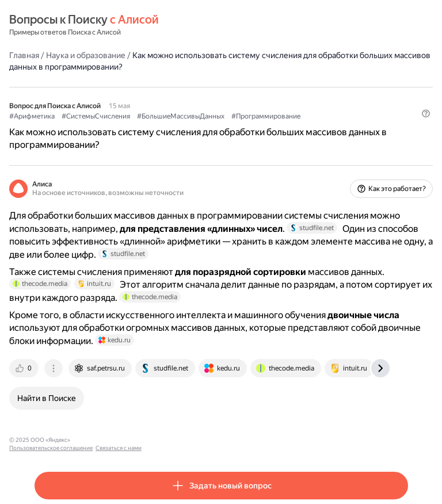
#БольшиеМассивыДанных (181, 116)
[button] (426, 113)
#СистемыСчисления (96, 116)
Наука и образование (86, 55)
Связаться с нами (185, 440)
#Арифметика (32, 116)
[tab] (25, 368)
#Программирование (266, 116)
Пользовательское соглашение (117, 440)
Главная (24, 55)
